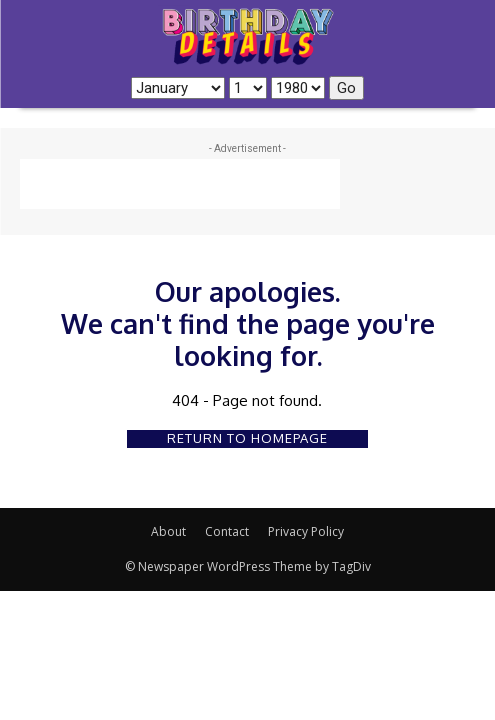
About (168, 531)
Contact (227, 531)
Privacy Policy (306, 531)
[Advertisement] (180, 184)
